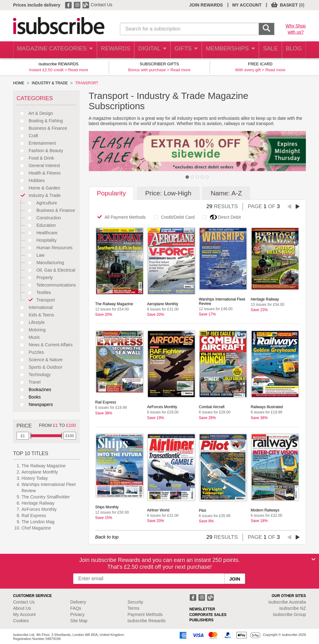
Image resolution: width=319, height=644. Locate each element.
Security (135, 602)
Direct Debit (220, 217)
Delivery (78, 602)
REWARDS (110, 50)
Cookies (21, 621)
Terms (133, 608)
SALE (267, 50)
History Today (35, 478)
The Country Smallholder (46, 497)
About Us (22, 608)
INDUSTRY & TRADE (50, 83)
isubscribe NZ (293, 608)
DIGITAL (148, 50)
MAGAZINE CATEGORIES (52, 50)
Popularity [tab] (111, 193)
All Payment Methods (120, 217)
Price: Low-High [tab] (168, 193)
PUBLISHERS (201, 620)
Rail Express (34, 516)
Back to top (107, 537)
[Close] (313, 559)
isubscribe (287, 602)
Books (29, 397)
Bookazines (34, 390)
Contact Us (101, 5)
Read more (78, 70)
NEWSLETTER (202, 609)
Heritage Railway (38, 503)
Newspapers (35, 404)
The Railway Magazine (44, 466)
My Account (24, 614)
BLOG (293, 50)
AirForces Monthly (39, 509)
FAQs (76, 608)
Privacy (78, 614)
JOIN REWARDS (206, 5)
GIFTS (182, 50)
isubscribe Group (289, 614)
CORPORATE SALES (208, 615)
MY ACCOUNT (247, 5)
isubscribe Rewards (146, 621)
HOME (19, 83)
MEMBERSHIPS (226, 50)
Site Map (79, 621)
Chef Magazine (36, 528)
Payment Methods (145, 614)
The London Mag (38, 522)
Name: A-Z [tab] (226, 193)
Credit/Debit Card (172, 217)
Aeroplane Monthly (40, 472)
